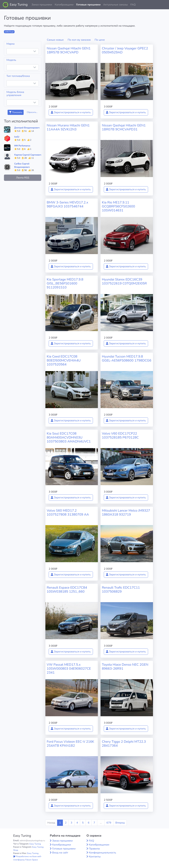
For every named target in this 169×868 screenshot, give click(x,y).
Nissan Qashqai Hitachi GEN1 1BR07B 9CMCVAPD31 (124, 127)
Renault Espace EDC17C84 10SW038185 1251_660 (67, 590)
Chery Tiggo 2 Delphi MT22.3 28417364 (124, 744)
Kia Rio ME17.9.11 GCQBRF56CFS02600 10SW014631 (118, 206)
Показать (16, 112)
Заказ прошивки (42, 5)
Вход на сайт (60, 853)
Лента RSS (23, 178)
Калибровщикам (99, 845)
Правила (94, 849)
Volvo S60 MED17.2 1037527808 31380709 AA (68, 513)
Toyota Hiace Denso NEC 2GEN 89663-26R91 (125, 667)
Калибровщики (64, 5)
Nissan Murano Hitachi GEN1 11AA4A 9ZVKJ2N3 (68, 127)
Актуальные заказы (115, 5)
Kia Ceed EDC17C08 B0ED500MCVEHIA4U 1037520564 (64, 360)
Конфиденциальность (102, 853)
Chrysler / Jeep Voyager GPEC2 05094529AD (125, 50)
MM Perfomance (22, 146)
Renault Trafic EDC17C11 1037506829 (121, 590)
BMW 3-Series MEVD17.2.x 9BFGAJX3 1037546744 (67, 204)
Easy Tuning (19, 5)
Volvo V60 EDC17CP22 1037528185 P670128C (120, 435)
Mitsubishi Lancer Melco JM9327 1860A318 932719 (126, 513)
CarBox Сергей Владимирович (22, 165)
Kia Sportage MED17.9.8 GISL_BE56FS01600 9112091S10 (65, 283)
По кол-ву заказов (79, 40)
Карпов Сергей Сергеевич (28, 155)
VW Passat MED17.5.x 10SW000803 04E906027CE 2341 (69, 669)
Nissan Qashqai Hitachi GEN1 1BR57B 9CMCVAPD (69, 50)
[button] (164, 5)
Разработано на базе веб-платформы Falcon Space (27, 858)
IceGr (17, 137)
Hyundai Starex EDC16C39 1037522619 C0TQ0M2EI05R (124, 281)
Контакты (95, 857)
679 (109, 823)
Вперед (120, 823)
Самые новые (55, 40)
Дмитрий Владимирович (27, 128)
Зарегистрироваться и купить (71, 112)
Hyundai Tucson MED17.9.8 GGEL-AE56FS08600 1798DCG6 (127, 358)
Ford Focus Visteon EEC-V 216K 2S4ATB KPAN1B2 (70, 744)
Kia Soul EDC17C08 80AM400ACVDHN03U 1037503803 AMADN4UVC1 (69, 437)
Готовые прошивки (88, 5)
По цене (100, 40)
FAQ (133, 5)
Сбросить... (32, 112)
